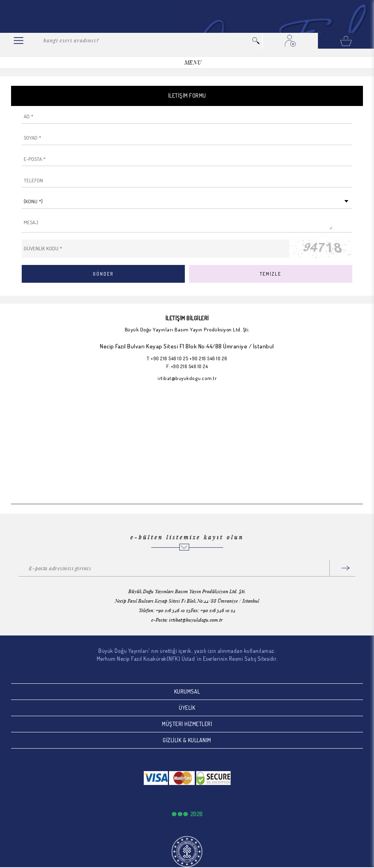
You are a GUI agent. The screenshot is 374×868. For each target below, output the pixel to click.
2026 (197, 814)
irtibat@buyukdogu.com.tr (187, 378)
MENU (193, 62)
